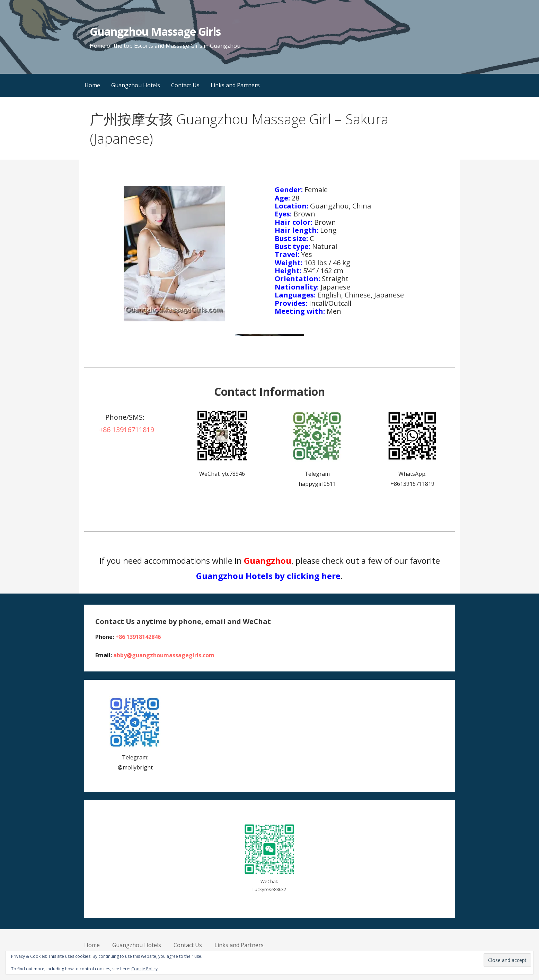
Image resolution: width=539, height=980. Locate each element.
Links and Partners (235, 85)
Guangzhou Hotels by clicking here (268, 576)
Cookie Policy (144, 969)
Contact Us (185, 85)
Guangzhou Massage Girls (155, 31)
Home (92, 85)
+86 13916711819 (127, 430)
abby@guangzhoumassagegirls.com (164, 655)
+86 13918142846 (138, 637)
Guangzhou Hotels (136, 85)
